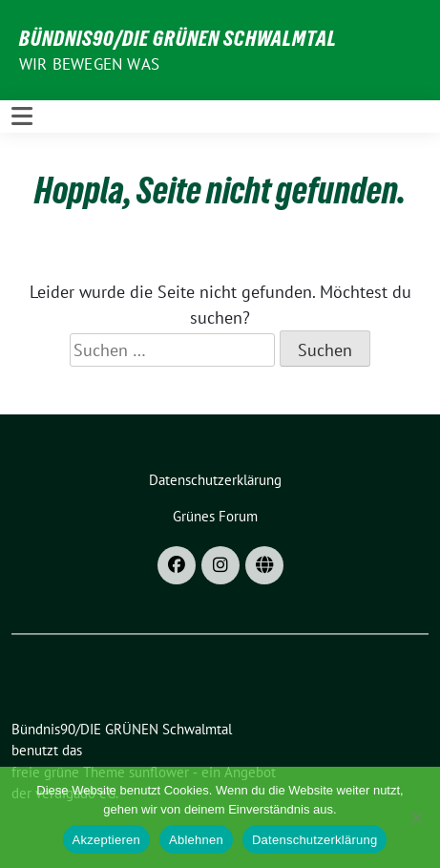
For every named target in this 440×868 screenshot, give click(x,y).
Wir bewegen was (89, 64)
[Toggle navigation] (22, 116)
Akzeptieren (106, 840)
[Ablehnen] (416, 817)
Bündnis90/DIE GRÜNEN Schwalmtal (178, 38)
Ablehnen (196, 840)
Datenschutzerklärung (314, 840)
